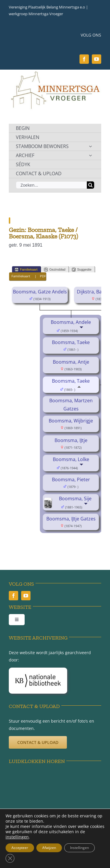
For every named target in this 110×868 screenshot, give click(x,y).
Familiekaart (26, 270)
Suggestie (82, 270)
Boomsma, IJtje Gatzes (71, 519)
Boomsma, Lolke (71, 459)
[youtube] (97, 59)
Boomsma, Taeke (71, 342)
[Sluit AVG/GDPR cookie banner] (10, 858)
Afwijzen (49, 848)
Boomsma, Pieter (71, 479)
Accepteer (20, 848)
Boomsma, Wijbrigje (71, 421)
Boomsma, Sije (75, 499)
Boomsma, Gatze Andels (40, 292)
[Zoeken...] (51, 185)
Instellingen (79, 848)
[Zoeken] (90, 185)
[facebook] (84, 59)
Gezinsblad (55, 270)
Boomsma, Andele (71, 322)
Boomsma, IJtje (71, 440)
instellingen (17, 837)
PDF (43, 276)
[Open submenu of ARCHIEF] (90, 155)
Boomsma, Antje (71, 362)
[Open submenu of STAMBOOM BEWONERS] (90, 146)
